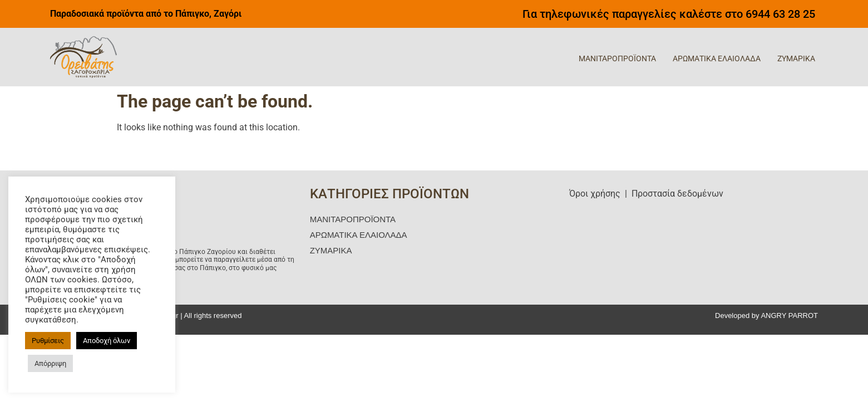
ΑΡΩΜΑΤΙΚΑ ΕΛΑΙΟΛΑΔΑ (717, 58)
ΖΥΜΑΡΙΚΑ (796, 58)
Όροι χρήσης (595, 194)
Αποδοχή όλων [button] (107, 341)
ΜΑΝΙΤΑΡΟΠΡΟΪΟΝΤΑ (617, 58)
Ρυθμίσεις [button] (48, 341)
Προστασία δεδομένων (677, 194)
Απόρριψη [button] (50, 363)
